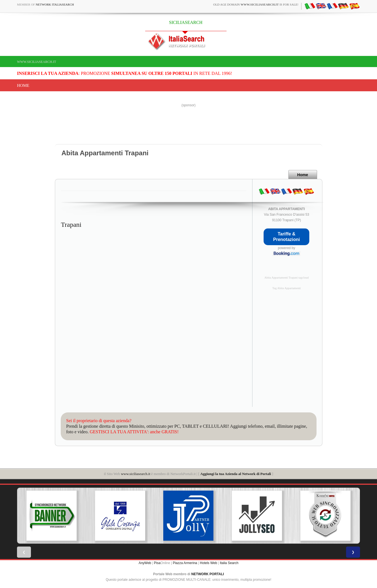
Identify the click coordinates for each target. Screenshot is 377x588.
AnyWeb (145, 563)
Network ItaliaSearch (55, 4)
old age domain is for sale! (256, 4)
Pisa (157, 563)
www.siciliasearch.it (37, 62)
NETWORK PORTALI (208, 574)
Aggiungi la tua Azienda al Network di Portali (236, 474)
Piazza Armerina (185, 563)
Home (23, 85)
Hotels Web (208, 563)
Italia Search (229, 563)
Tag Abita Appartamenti (286, 288)
